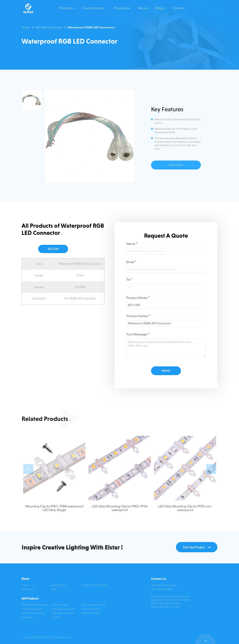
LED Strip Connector (49, 28)
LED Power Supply (32, 609)
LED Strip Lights (60, 605)
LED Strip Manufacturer (35, 605)
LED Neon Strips (91, 609)
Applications (59, 585)
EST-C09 (53, 249)
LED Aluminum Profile (94, 605)
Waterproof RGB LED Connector (91, 28)
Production (28, 589)
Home (26, 28)
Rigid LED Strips (90, 613)
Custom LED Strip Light (94, 585)
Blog (54, 589)
